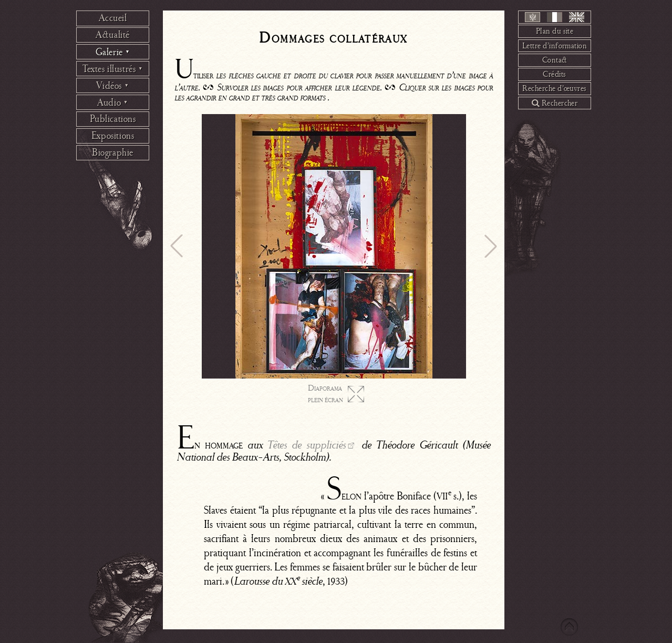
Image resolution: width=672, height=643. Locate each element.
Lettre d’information (555, 46)
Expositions (113, 136)
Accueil (113, 18)
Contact (555, 60)
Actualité (113, 35)
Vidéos (112, 86)
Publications (113, 119)
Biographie (113, 152)
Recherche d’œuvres (555, 88)
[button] (177, 246)
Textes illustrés (113, 69)
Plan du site (555, 31)
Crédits (554, 74)
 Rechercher (555, 103)
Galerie (113, 52)
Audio (113, 103)
